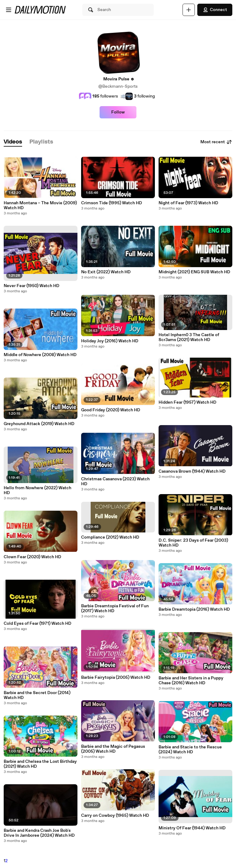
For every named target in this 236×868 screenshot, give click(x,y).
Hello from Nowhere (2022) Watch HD (37, 490)
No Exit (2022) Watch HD (106, 272)
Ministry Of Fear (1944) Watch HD (192, 828)
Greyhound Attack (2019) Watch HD (39, 424)
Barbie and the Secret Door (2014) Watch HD (37, 695)
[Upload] (189, 10)
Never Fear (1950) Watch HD (31, 286)
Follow (118, 112)
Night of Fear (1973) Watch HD (188, 203)
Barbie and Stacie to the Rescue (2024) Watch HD (190, 750)
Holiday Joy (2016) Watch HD (110, 341)
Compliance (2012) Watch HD (110, 537)
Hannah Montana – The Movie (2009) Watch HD (40, 205)
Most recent (216, 142)
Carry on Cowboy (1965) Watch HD (115, 816)
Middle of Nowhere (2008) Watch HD (40, 355)
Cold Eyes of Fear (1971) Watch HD (37, 624)
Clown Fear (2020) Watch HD (32, 557)
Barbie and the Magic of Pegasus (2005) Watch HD (113, 749)
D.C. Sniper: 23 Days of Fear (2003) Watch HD (193, 543)
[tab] (13, 142)
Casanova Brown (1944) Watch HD (192, 471)
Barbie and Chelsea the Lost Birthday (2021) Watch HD (40, 764)
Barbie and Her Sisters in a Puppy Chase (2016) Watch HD (191, 681)
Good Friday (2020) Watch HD (111, 410)
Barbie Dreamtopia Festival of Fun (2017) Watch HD (115, 609)
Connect (215, 10)
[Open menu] (9, 10)
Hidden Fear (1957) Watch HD (187, 402)
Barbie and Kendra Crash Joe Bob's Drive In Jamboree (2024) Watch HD (39, 833)
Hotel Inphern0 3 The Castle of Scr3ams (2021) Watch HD (189, 337)
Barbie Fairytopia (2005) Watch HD (116, 678)
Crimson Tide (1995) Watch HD (112, 203)
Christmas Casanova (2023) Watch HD (115, 482)
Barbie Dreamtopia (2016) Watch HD (194, 609)
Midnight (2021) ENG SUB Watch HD (194, 272)
